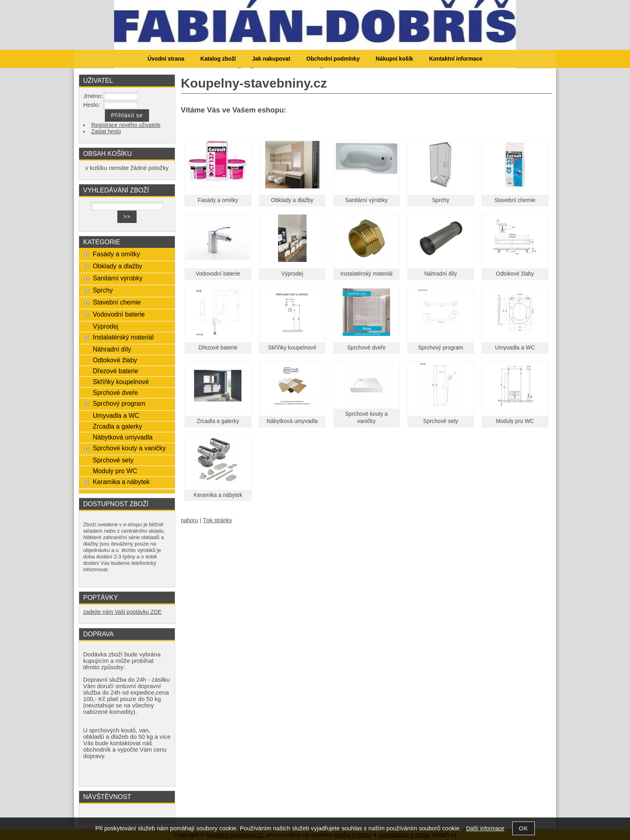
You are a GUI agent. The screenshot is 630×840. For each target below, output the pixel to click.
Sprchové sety (441, 421)
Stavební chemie (515, 200)
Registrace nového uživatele (126, 125)
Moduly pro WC (515, 421)
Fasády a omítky (218, 200)
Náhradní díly (441, 274)
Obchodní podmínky (333, 59)
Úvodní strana (166, 59)
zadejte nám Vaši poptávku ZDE (122, 612)
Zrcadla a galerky (218, 421)
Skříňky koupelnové (292, 348)
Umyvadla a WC (515, 348)
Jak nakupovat (271, 59)
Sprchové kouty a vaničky (129, 448)
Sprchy (441, 200)
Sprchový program (441, 348)
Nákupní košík (394, 59)
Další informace (485, 829)
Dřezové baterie (218, 348)
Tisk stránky (218, 520)
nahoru (189, 520)
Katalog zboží (218, 59)
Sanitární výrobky (366, 200)
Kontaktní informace (456, 59)
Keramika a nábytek (218, 495)
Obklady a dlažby (292, 200)
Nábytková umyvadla (292, 421)
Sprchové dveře (366, 348)
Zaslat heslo (106, 132)
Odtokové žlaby (515, 274)
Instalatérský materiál (366, 274)
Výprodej (292, 274)
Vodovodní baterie (218, 274)
